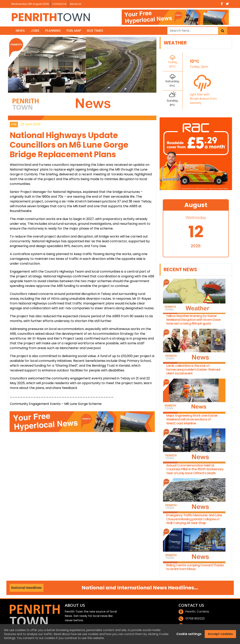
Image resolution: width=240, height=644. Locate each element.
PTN (14, 124)
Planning (53, 31)
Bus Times (95, 31)
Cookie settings (189, 634)
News (20, 31)
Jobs (35, 31)
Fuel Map (74, 31)
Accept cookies (220, 634)
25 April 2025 (30, 124)
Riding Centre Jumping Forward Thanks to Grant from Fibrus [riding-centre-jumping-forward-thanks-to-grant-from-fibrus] (195, 567)
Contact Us (59, 4)
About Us (76, 4)
